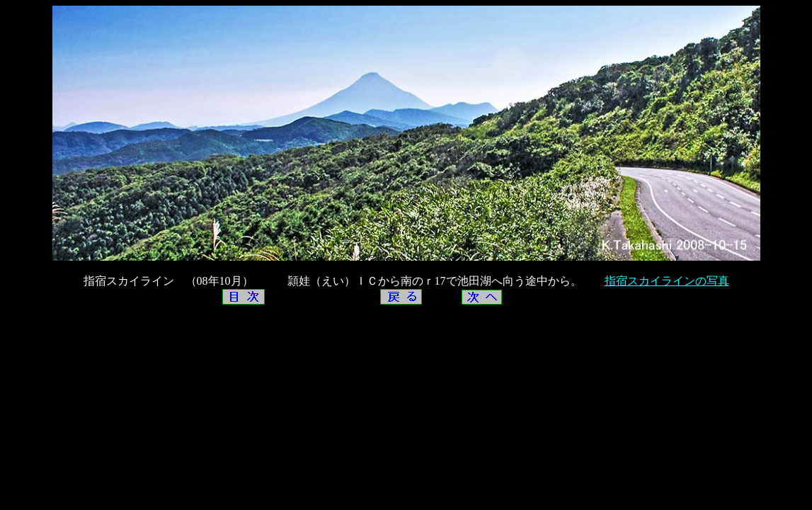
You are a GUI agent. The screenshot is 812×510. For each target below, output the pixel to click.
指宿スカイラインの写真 (667, 281)
